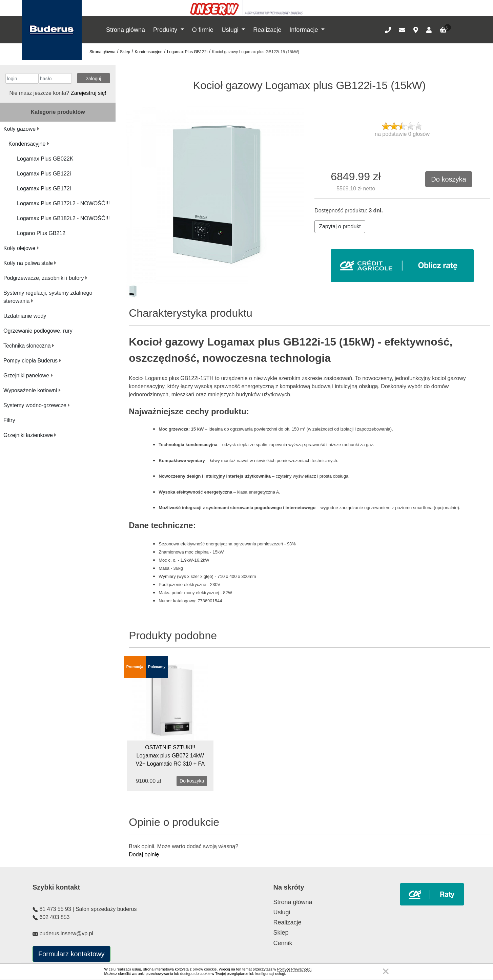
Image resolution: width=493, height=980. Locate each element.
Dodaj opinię (144, 854)
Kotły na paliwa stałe (30, 263)
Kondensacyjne (148, 52)
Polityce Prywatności (294, 969)
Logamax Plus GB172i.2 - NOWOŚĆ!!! (63, 203)
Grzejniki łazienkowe (30, 435)
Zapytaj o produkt (340, 226)
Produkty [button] (166, 30)
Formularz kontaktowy (71, 954)
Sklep (125, 52)
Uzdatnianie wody (25, 316)
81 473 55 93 (55, 909)
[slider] (402, 126)
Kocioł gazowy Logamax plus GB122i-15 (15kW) (256, 52)
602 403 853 (54, 917)
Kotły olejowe (21, 248)
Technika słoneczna (29, 346)
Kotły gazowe (21, 129)
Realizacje (267, 30)
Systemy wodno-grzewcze (37, 405)
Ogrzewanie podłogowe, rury (38, 331)
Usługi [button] (231, 30)
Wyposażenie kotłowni (32, 390)
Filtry (9, 420)
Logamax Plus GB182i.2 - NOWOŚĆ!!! (63, 218)
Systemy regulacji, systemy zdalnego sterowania (48, 297)
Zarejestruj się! (89, 93)
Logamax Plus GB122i (187, 52)
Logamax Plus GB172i (44, 189)
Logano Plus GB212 (41, 233)
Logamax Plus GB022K (45, 159)
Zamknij (386, 971)
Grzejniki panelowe (28, 376)
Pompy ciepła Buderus (32, 361)
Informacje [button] (304, 30)
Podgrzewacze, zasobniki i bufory (45, 278)
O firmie (203, 30)
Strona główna (126, 30)
